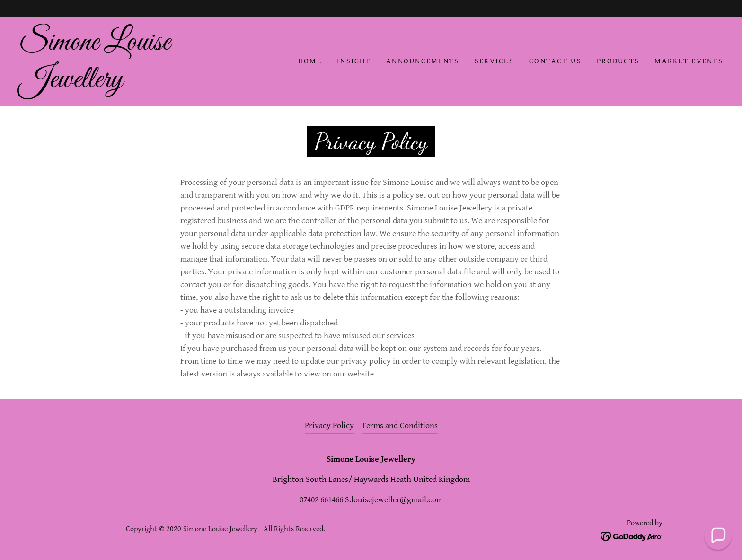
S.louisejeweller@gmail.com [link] (394, 500)
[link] (117, 84)
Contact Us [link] (555, 61)
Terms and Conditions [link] (400, 425)
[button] (718, 536)
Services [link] (494, 61)
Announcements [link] (423, 61)
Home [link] (310, 61)
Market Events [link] (689, 61)
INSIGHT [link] (354, 61)
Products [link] (618, 61)
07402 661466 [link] (321, 500)
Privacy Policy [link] (329, 425)
